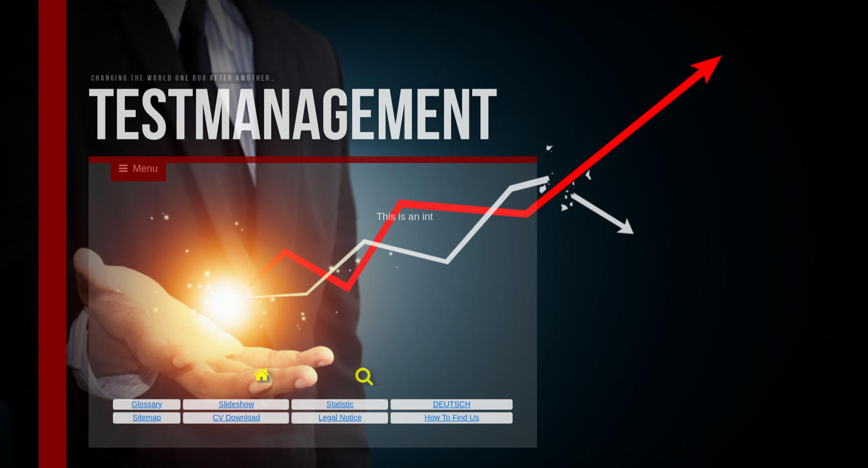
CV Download (236, 419)
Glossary (147, 405)
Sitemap (147, 419)
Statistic (340, 405)
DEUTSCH (452, 405)
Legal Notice (340, 419)
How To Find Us (452, 419)
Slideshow (236, 405)
